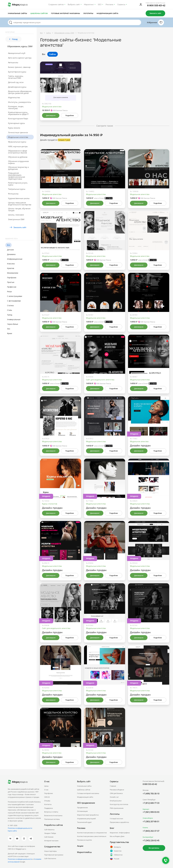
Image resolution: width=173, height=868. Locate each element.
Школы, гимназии (16, 215)
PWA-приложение (117, 808)
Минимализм (13, 273)
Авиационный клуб (17, 53)
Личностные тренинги (18, 132)
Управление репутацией (86, 819)
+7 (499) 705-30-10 (151, 794)
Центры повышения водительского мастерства (20, 204)
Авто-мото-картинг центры (20, 58)
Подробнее (70, 115)
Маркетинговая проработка (88, 815)
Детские (10, 250)
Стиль (10, 310)
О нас (46, 790)
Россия (114, 859)
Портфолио (12, 278)
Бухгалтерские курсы (17, 72)
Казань (145, 827)
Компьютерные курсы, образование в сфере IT (18, 113)
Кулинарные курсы (16, 123)
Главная (113, 786)
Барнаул (146, 809)
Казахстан (116, 851)
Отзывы (47, 801)
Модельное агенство (139, 441)
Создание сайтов (56, 5)
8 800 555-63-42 (156, 6)
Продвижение (82, 808)
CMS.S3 (47, 797)
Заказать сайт (155, 13)
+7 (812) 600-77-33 (151, 803)
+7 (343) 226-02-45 (151, 840)
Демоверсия (51, 115)
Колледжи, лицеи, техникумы (16, 107)
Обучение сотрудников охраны (18, 162)
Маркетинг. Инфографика (120, 833)
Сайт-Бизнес (49, 837)
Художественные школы (19, 198)
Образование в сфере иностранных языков (18, 152)
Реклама (109, 5)
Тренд (10, 315)
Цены (46, 786)
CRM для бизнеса (116, 793)
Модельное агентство (52, 106)
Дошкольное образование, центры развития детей (20, 92)
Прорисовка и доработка (119, 822)
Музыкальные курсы (17, 142)
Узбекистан (116, 855)
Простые (11, 282)
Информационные (15, 259)
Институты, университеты (19, 102)
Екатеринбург (148, 837)
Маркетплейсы (84, 852)
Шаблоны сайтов (39, 13)
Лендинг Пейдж (50, 833)
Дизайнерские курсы (17, 87)
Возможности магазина (53, 815)
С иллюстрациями (15, 296)
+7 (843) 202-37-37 (151, 831)
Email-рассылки (116, 801)
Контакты (48, 804)
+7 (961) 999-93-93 (151, 812)
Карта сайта (12, 831)
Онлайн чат (114, 797)
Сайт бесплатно (50, 858)
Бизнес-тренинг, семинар (19, 67)
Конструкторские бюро (18, 118)
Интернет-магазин (51, 841)
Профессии (12, 287)
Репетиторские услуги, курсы (18, 184)
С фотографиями (14, 301)
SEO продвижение (86, 803)
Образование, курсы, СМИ (20, 46)
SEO (100, 5)
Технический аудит (84, 822)
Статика (10, 305)
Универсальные (14, 319)
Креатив (11, 268)
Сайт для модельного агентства (100, 380)
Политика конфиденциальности (20, 828)
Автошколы (13, 62)
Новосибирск (148, 818)
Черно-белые (13, 324)
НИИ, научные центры (18, 146)
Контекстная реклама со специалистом (92, 833)
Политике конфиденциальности (20, 859)
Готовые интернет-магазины (65, 13)
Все (8, 245)
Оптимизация (82, 811)
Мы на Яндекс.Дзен (117, 836)
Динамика (11, 254)
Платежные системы (52, 819)
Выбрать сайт (74, 5)
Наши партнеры (50, 851)
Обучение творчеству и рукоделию (18, 168)
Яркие (10, 333)
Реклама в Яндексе (117, 790)
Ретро (9, 292)
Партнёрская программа (54, 855)
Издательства (14, 97)
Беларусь (115, 847)
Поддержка (49, 808)
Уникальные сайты (17, 13)
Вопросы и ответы (51, 812)
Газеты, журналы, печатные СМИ (16, 77)
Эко (8, 329)
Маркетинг (89, 5)
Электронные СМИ (16, 219)
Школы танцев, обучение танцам (19, 209)
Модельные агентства (18, 137)
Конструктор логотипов (119, 804)
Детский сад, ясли (16, 82)
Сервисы (121, 5)
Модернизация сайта (107, 13)
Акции (80, 846)
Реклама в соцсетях (84, 840)
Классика (11, 264)
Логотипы (88, 13)
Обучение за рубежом (18, 157)
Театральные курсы (17, 189)
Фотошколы (13, 194)
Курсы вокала (14, 128)
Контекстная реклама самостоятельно (92, 836)
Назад (13, 39)
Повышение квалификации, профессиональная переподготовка (16, 176)
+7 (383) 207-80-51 (151, 821)
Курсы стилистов (50, 504)
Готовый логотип (116, 819)
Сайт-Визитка (49, 830)
